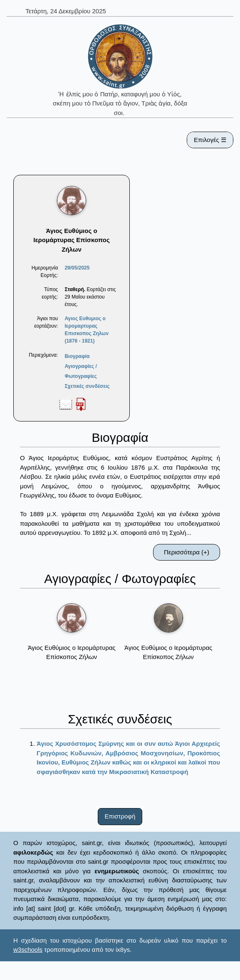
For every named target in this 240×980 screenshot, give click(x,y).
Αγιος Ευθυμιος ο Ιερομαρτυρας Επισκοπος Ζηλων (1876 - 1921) (87, 330)
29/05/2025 (77, 268)
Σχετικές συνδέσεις (87, 386)
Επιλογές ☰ (210, 140)
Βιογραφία (77, 356)
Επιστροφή (120, 816)
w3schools (28, 949)
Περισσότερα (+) (187, 552)
